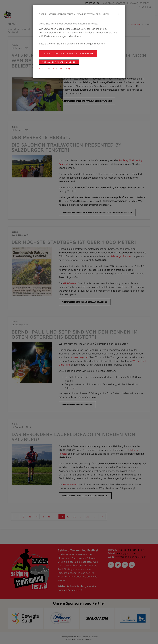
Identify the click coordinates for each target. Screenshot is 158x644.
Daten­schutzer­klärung (61, 69)
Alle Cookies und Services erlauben (68, 54)
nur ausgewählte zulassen (59, 62)
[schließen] (118, 14)
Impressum (44, 69)
